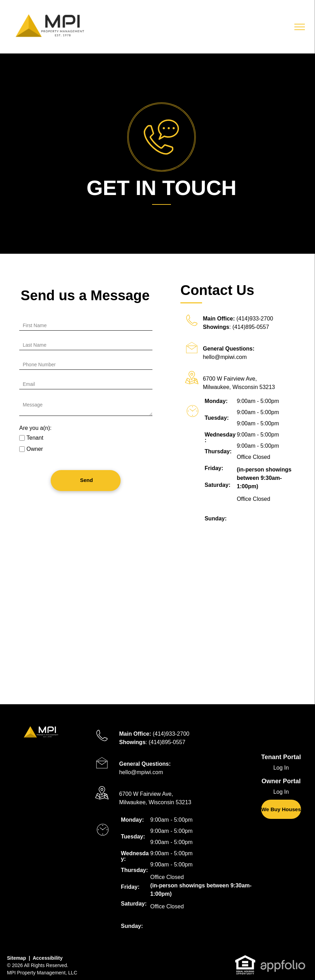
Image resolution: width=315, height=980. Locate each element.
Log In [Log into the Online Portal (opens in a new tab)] (281, 768)
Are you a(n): (35, 428)
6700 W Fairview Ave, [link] (230, 379)
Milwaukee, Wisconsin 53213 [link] (239, 387)
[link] (281, 809)
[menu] (300, 27)
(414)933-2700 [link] (255, 319)
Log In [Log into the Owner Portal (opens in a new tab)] (281, 792)
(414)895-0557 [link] (251, 327)
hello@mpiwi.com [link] (225, 357)
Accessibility (48, 958)
